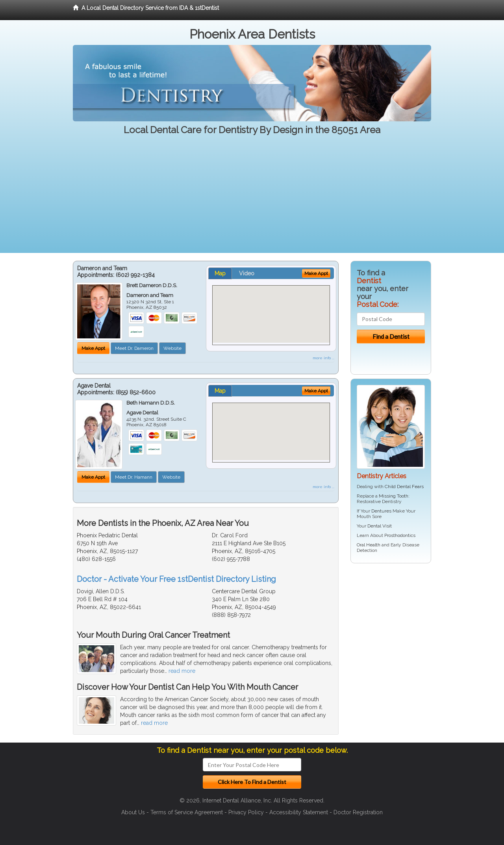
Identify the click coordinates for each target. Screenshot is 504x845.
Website (172, 348)
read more (182, 671)
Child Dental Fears (404, 487)
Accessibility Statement (299, 812)
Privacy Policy (246, 812)
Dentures (381, 511)
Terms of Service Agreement (187, 812)
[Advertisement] (252, 198)
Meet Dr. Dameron (134, 348)
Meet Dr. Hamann (134, 477)
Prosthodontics (400, 535)
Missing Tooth (394, 496)
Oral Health (369, 545)
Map (220, 273)
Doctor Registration (358, 812)
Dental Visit (380, 526)
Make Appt (93, 348)
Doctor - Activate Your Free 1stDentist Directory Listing (176, 579)
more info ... (323, 358)
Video (247, 273)
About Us (133, 812)
